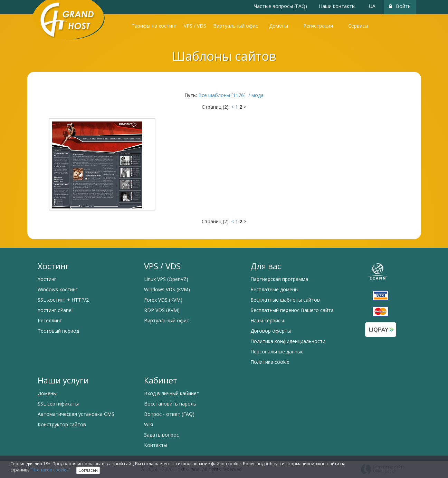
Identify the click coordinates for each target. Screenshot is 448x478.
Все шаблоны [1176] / (225, 95)
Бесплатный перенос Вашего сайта (292, 310)
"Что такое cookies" (50, 470)
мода (258, 95)
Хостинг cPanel (55, 310)
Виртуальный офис (236, 26)
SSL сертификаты (58, 404)
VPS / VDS (195, 26)
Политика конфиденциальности (288, 341)
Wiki (149, 424)
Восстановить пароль (170, 404)
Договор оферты (271, 331)
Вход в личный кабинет (172, 393)
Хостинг (47, 279)
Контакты (156, 445)
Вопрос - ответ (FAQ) (169, 414)
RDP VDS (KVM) (162, 310)
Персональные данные (277, 352)
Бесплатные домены (274, 289)
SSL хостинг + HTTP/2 (63, 300)
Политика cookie (270, 362)
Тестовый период (58, 331)
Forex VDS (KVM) (163, 300)
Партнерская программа (279, 279)
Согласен (88, 470)
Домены (279, 26)
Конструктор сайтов (62, 424)
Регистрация (318, 26)
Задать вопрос (161, 435)
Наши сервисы (267, 320)
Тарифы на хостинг (154, 26)
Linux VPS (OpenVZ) (166, 279)
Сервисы (358, 26)
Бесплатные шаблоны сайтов (285, 300)
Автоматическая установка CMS (76, 414)
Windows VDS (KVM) (167, 289)
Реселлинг (50, 320)
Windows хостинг (58, 289)
